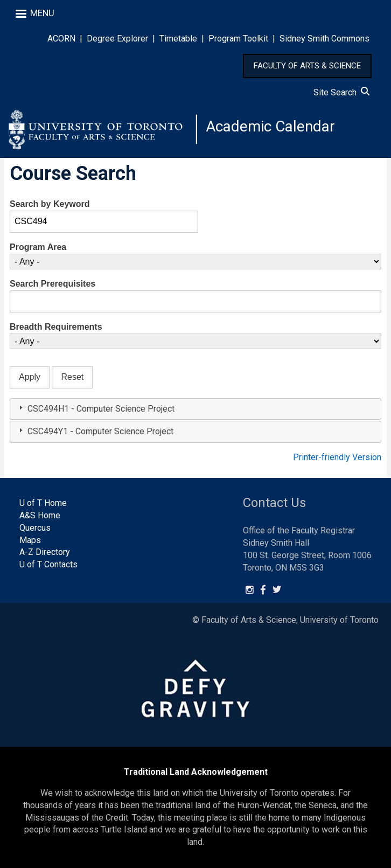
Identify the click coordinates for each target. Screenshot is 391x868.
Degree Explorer (117, 39)
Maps (30, 540)
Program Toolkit (238, 39)
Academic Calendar (270, 126)
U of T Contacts (48, 564)
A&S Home (40, 515)
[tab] (195, 409)
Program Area (38, 247)
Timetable (178, 39)
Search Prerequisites (53, 284)
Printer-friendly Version (337, 457)
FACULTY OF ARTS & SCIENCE (307, 66)
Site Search (341, 92)
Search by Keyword (50, 204)
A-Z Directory (45, 552)
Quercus (35, 528)
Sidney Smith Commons (324, 39)
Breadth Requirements (56, 327)
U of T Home (43, 503)
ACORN (61, 39)
